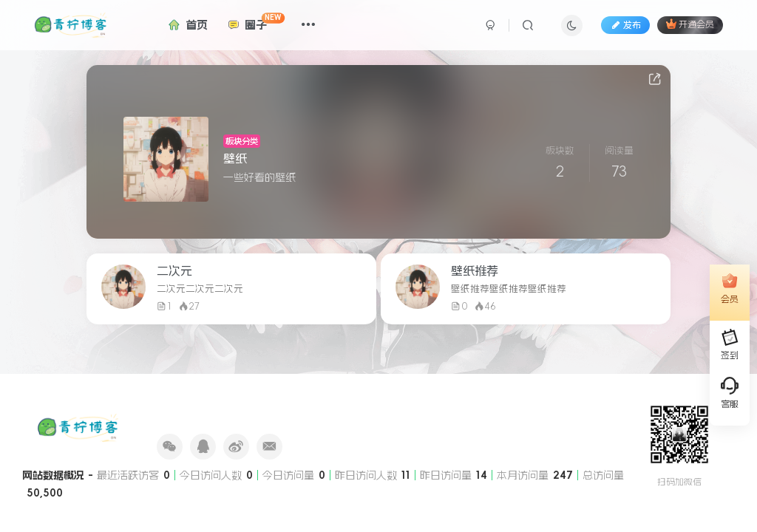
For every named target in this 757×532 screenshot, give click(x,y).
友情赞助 (214, 413)
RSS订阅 (337, 413)
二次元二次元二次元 (200, 289)
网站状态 (255, 413)
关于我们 (296, 413)
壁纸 (235, 158)
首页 (186, 25)
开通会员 (690, 24)
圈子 (254, 21)
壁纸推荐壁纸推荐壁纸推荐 (509, 289)
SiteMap (378, 413)
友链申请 (172, 413)
